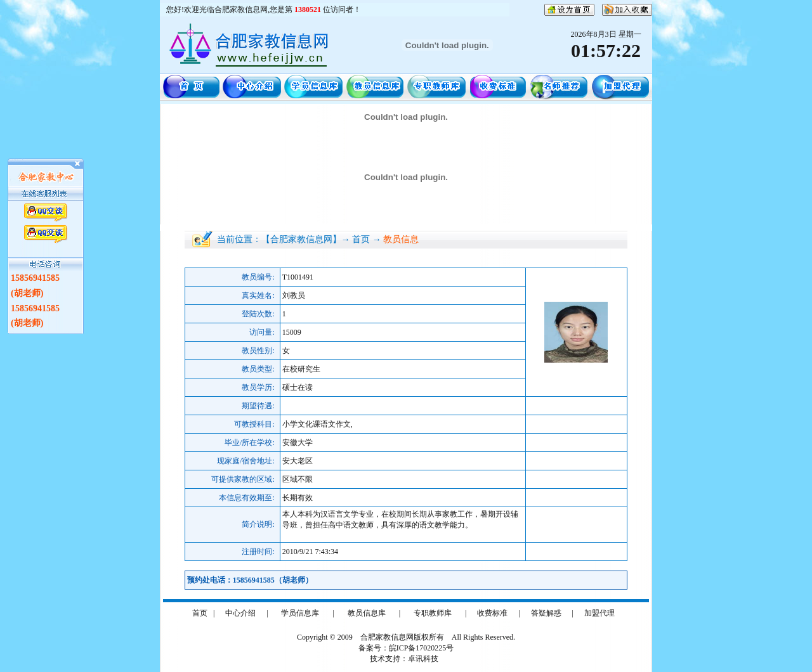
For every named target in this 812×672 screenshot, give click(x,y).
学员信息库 (300, 613)
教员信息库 (367, 613)
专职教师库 (433, 613)
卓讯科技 (423, 659)
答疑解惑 (546, 613)
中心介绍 (240, 613)
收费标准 (492, 613)
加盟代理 (599, 613)
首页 (200, 613)
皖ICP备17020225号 (422, 648)
